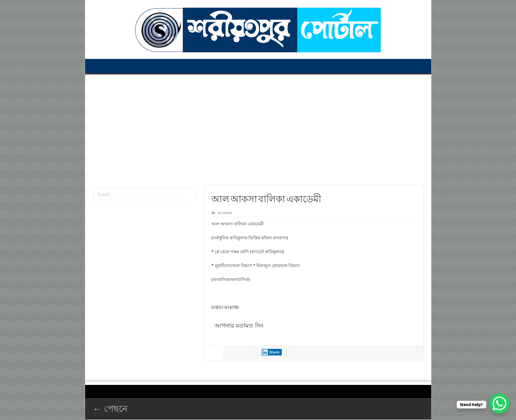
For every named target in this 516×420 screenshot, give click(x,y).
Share (271, 352)
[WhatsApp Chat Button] (499, 403)
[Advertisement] (258, 127)
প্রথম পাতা (97, 66)
